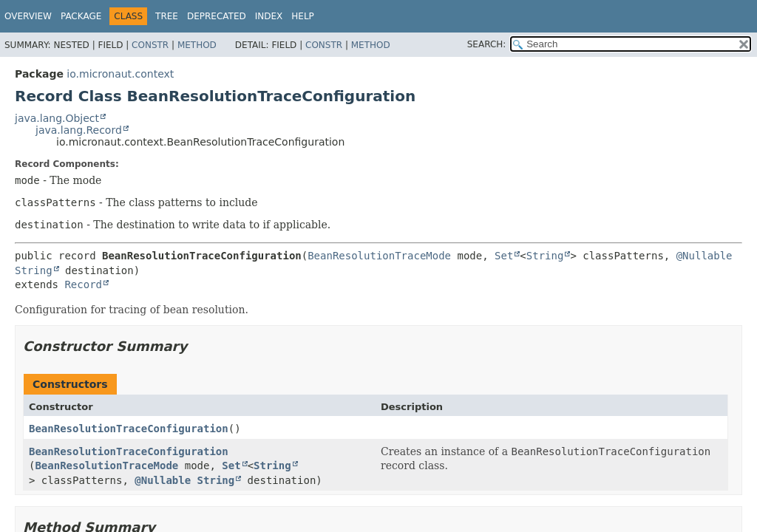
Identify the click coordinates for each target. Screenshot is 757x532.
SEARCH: (487, 44)
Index (269, 16)
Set (504, 256)
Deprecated (217, 16)
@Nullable (705, 256)
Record (83, 284)
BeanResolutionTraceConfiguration (129, 429)
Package (81, 16)
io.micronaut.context (120, 74)
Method (197, 45)
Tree (167, 16)
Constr (150, 45)
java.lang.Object (57, 118)
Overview (28, 16)
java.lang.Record (79, 130)
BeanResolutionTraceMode (379, 256)
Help (303, 16)
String (545, 256)
